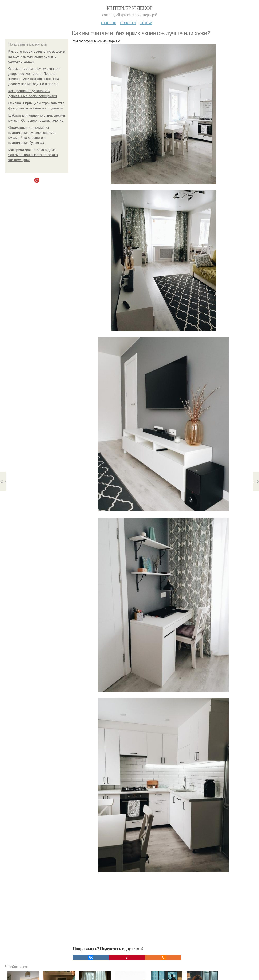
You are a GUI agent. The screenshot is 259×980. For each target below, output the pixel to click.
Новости (128, 23)
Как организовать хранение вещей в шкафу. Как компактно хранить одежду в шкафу (37, 56)
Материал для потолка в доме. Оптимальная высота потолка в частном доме (33, 155)
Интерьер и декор (129, 8)
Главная (109, 23)
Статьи (146, 23)
